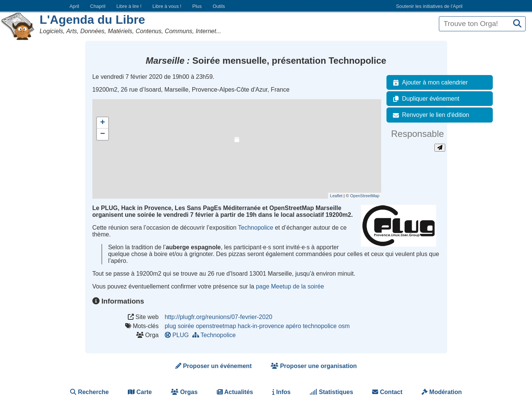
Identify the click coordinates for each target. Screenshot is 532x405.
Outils (219, 6)
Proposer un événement (214, 366)
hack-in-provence (261, 326)
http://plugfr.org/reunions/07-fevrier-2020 (219, 317)
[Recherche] (517, 24)
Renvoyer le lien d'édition (429, 115)
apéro (294, 326)
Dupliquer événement (425, 99)
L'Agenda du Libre (92, 20)
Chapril (98, 6)
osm (344, 326)
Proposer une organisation (314, 366)
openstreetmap (216, 326)
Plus (197, 6)
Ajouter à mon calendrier (429, 83)
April (74, 6)
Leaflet (336, 196)
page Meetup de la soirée (290, 286)
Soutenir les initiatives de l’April (429, 6)
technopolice (320, 326)
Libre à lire (129, 6)
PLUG (179, 335)
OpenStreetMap (365, 196)
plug (170, 326)
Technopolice (255, 228)
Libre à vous (167, 6)
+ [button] (103, 123)
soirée (186, 326)
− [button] (103, 134)
